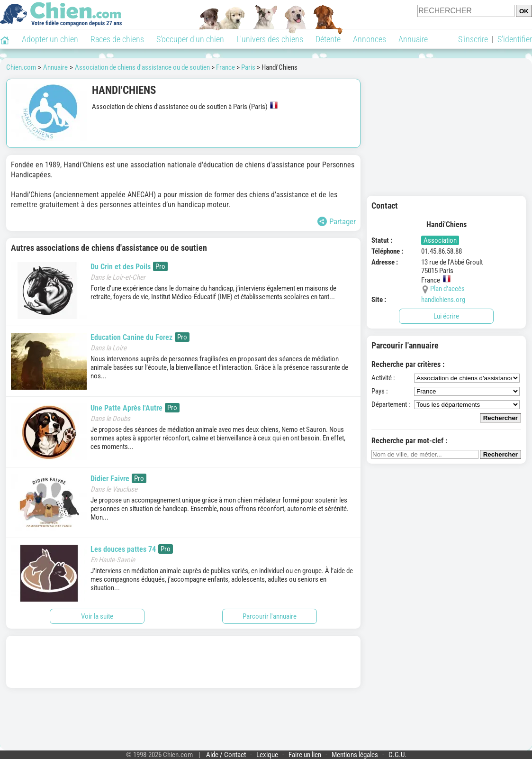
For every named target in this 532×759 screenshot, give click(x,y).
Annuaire (413, 39)
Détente (328, 39)
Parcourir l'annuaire (270, 616)
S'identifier (515, 39)
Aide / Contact (226, 755)
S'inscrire (473, 39)
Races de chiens (117, 39)
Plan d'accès (447, 289)
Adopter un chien (50, 39)
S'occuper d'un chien (190, 39)
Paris (248, 67)
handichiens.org (443, 300)
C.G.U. (397, 755)
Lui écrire (446, 316)
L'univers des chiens (270, 39)
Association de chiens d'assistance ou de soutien (142, 67)
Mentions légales (355, 755)
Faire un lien (305, 755)
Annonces (370, 39)
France (225, 67)
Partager (337, 221)
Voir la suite (97, 616)
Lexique (267, 755)
